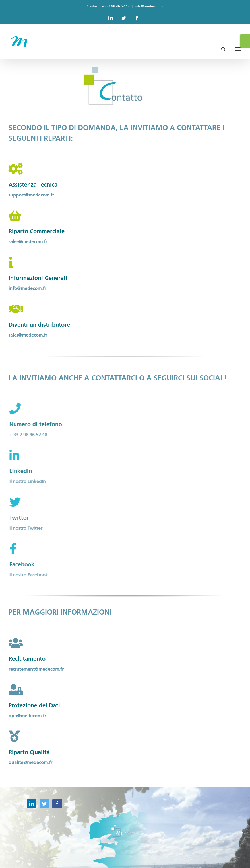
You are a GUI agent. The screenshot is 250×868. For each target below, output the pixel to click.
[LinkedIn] (32, 804)
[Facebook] (57, 804)
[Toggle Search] (223, 49)
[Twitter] (44, 804)
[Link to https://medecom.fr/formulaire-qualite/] (14, 736)
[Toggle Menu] (238, 49)
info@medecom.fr (149, 6)
